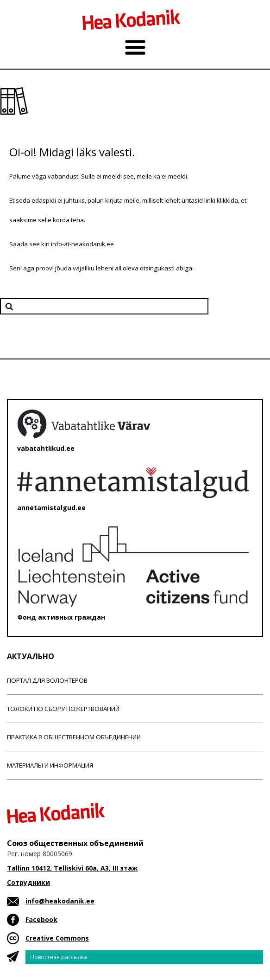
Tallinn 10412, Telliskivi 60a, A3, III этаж (72, 868)
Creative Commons (57, 938)
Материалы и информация (50, 765)
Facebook (41, 919)
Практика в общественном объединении (74, 737)
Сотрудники (28, 882)
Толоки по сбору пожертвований (63, 709)
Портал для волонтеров (47, 680)
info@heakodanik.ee (60, 901)
